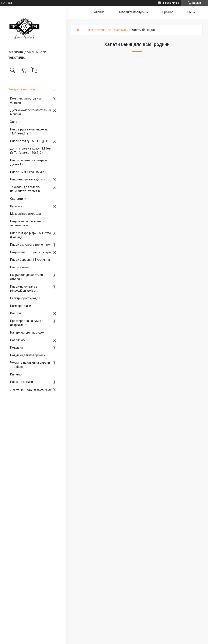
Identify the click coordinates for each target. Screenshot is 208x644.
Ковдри (15, 313)
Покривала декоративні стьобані (27, 277)
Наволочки (18, 340)
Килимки (16, 374)
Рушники (16, 206)
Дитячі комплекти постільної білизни (31, 112)
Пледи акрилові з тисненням (30, 245)
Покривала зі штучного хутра (30, 252)
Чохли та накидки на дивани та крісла (30, 365)
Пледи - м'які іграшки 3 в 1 (28, 172)
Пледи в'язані (20, 267)
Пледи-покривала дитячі (28, 179)
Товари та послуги (22, 89)
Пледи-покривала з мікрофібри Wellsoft (24, 289)
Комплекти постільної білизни (26, 101)
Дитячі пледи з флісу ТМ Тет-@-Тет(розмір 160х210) (31, 151)
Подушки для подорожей (28, 355)
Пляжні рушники (22, 382)
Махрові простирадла (25, 214)
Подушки (16, 348)
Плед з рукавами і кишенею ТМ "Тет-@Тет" (29, 132)
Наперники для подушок (27, 332)
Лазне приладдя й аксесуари (31, 389)
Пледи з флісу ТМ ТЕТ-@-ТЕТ (31, 141)
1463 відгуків (171, 3)
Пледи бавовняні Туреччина (30, 260)
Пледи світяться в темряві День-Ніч (29, 162)
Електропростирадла (25, 298)
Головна (99, 12)
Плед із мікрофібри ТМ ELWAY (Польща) (31, 235)
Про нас (168, 12)
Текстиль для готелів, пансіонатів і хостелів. (25, 189)
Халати (15, 122)
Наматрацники (21, 306)
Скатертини (18, 199)
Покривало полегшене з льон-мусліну (27, 223)
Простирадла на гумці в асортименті (27, 323)
